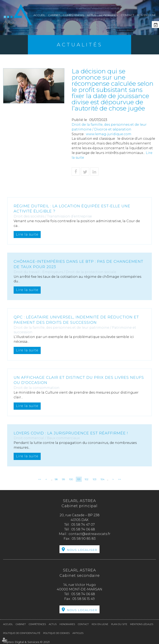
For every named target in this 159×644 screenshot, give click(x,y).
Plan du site (119, 624)
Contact (128, 15)
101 (79, 479)
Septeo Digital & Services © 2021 (26, 642)
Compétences (73, 15)
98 (56, 479)
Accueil (39, 15)
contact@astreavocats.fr (90, 534)
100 (71, 479)
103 (94, 479)
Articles (78, 633)
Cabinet (54, 15)
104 (103, 479)
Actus (92, 15)
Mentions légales (142, 624)
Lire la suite (27, 234)
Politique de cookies (56, 633)
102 (87, 479)
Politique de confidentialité (22, 633)
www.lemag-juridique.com (109, 134)
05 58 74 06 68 (83, 529)
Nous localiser (82, 550)
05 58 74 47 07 (83, 525)
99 (63, 479)
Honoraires (109, 15)
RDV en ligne (147, 15)
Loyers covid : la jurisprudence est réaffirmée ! (71, 433)
